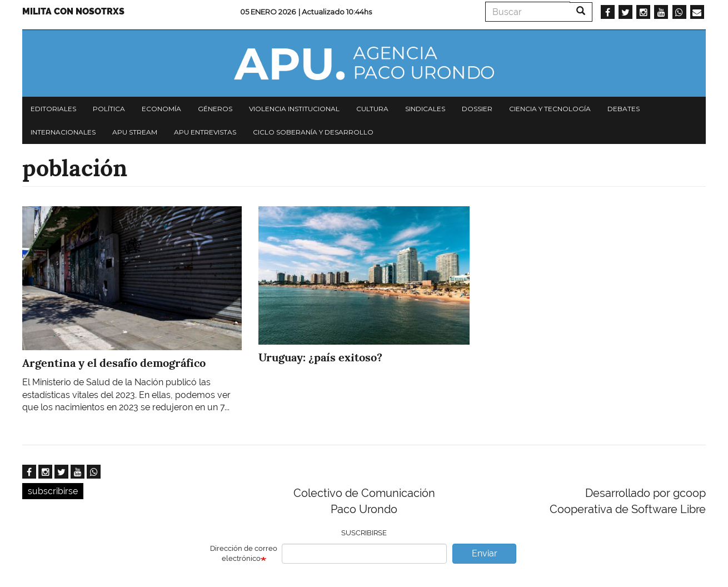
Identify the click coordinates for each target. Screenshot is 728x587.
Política (109, 109)
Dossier (477, 109)
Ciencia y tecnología (550, 109)
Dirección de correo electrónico (244, 554)
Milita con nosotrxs (73, 11)
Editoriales (53, 109)
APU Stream (135, 132)
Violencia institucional (294, 109)
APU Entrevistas (205, 132)
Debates (624, 109)
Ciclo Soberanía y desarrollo (313, 132)
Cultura (372, 109)
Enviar (485, 553)
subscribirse (53, 491)
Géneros (215, 109)
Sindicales (425, 109)
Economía (161, 109)
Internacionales (63, 132)
